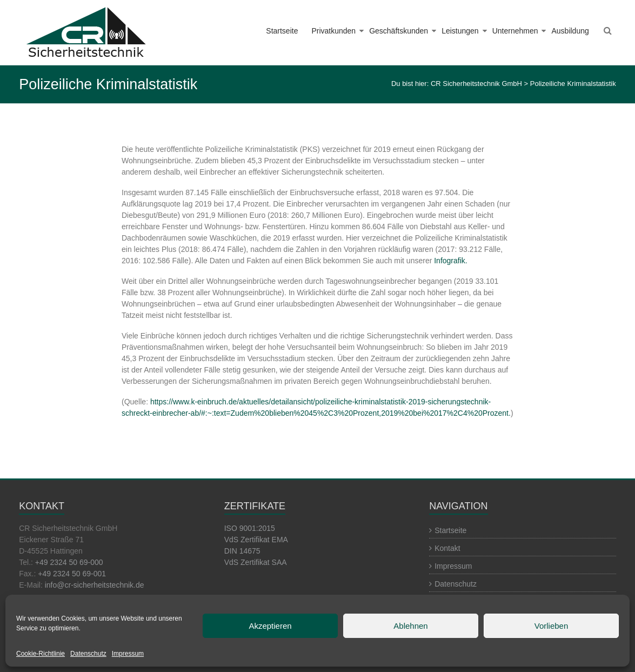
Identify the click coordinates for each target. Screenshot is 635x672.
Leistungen (460, 31)
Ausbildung (570, 31)
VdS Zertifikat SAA (256, 562)
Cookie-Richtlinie (41, 654)
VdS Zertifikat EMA (256, 540)
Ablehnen (410, 626)
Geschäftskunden (399, 31)
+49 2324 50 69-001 (72, 574)
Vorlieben (552, 626)
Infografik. (450, 261)
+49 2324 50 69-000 (69, 562)
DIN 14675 (242, 551)
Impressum (128, 654)
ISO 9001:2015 (250, 528)
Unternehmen (515, 31)
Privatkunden (333, 31)
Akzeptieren (270, 626)
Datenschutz (88, 654)
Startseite (282, 31)
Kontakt (447, 548)
